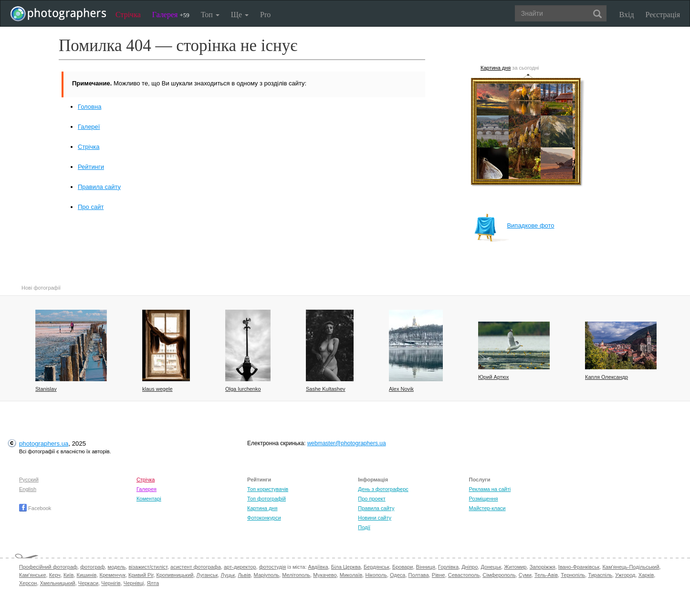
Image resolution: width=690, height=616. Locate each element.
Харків (646, 575)
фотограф (92, 567)
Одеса (397, 575)
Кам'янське (33, 575)
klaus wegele (157, 389)
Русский (29, 480)
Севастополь (464, 575)
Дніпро (470, 567)
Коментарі (149, 499)
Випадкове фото (514, 225)
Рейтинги (91, 167)
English (28, 489)
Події (364, 527)
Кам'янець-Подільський (631, 567)
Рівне (439, 575)
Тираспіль (600, 575)
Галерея (171, 15)
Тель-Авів (546, 575)
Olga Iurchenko (243, 389)
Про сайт (91, 207)
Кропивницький (175, 575)
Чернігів (111, 583)
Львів (244, 575)
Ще (240, 15)
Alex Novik (401, 389)
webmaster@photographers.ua (347, 443)
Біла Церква (346, 567)
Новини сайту (375, 518)
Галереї (89, 127)
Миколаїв (351, 575)
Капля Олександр (606, 377)
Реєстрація (663, 15)
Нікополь (376, 575)
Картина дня (496, 68)
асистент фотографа (196, 567)
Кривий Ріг (141, 575)
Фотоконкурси (264, 518)
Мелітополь (296, 575)
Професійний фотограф (48, 567)
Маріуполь (267, 575)
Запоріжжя (543, 567)
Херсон (28, 583)
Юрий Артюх (493, 377)
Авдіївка (318, 567)
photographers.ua (44, 444)
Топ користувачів (268, 489)
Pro (265, 15)
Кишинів (86, 575)
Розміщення (484, 499)
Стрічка (128, 15)
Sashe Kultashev (326, 389)
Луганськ (207, 575)
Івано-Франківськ (579, 567)
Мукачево (325, 575)
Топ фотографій (267, 499)
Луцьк (228, 575)
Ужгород (625, 575)
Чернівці (134, 583)
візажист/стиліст (148, 567)
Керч (55, 575)
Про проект (371, 499)
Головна (89, 107)
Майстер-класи (487, 508)
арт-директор (240, 567)
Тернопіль (573, 575)
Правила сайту (99, 187)
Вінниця (426, 567)
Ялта (153, 583)
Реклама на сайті (490, 489)
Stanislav (46, 389)
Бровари (403, 567)
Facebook (35, 508)
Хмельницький (58, 583)
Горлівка (448, 567)
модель (117, 567)
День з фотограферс (383, 489)
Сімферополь (499, 575)
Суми (525, 575)
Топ (210, 15)
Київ (68, 575)
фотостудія (273, 567)
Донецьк (491, 567)
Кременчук (113, 575)
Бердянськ (376, 567)
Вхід (627, 15)
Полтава (419, 575)
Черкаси (88, 583)
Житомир (515, 567)
